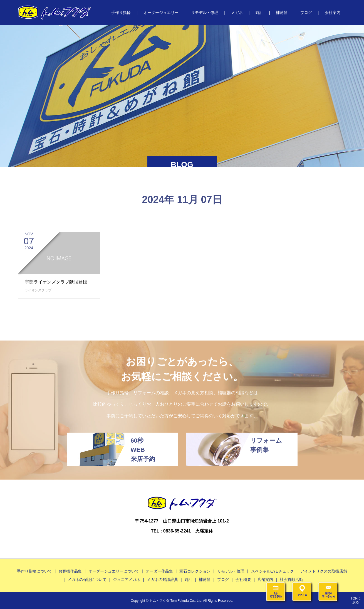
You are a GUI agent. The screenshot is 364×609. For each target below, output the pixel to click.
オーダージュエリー (161, 13)
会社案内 (333, 13)
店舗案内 (265, 580)
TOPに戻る (356, 600)
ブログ (306, 13)
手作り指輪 (121, 13)
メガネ (237, 13)
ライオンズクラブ (38, 290)
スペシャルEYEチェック (273, 571)
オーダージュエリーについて (114, 571)
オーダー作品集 (159, 571)
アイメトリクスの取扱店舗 (324, 571)
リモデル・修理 (205, 13)
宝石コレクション (195, 571)
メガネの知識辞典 (162, 580)
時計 (259, 13)
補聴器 (282, 13)
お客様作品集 (70, 571)
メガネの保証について (87, 580)
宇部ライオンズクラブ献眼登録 (56, 282)
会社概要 (243, 580)
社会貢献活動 (291, 580)
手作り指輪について (34, 571)
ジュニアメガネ (127, 580)
